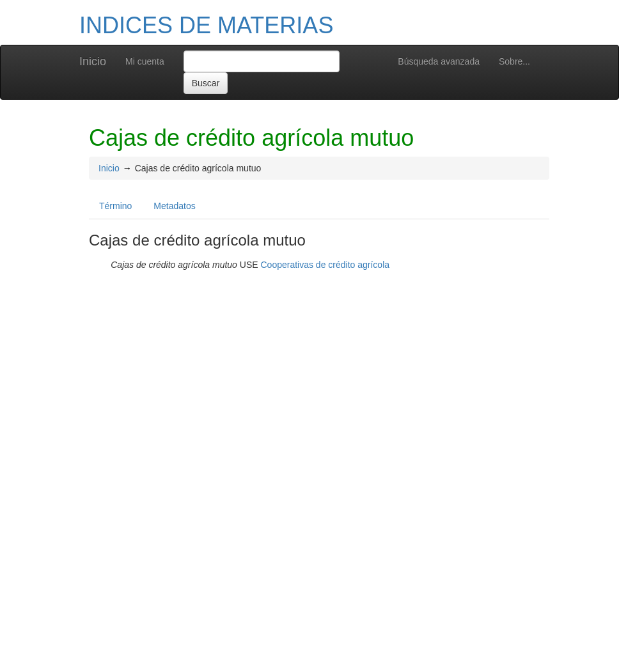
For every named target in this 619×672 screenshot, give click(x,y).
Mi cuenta (145, 61)
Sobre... (514, 61)
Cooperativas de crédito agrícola (325, 265)
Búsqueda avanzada (439, 61)
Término (115, 206)
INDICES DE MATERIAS (206, 25)
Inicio (93, 61)
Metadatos (174, 206)
